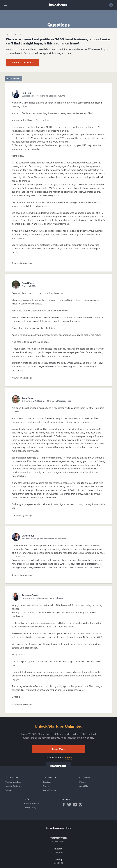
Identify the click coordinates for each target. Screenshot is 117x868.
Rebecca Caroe (30, 595)
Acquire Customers (14, 786)
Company (85, 778)
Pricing (82, 782)
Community (49, 778)
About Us (84, 786)
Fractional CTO (29, 286)
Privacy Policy (30, 808)
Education (12, 778)
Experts (46, 786)
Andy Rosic (27, 398)
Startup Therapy (50, 791)
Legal (27, 800)
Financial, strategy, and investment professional (44, 539)
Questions (47, 782)
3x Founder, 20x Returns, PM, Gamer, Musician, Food (46, 401)
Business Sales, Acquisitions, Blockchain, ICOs (43, 96)
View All (9, 791)
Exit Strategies (15, 34)
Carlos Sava (28, 536)
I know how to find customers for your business (44, 598)
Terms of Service (32, 804)
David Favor (28, 283)
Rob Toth (26, 93)
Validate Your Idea (14, 782)
